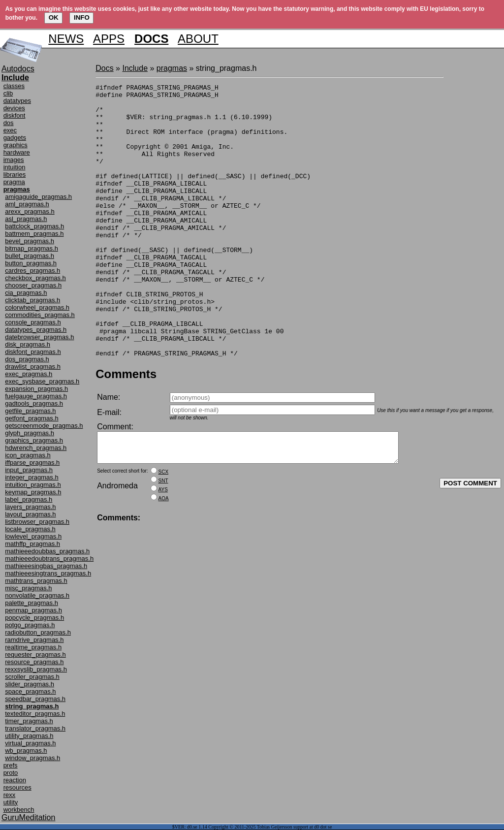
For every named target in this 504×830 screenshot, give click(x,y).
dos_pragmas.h (27, 359)
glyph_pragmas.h (30, 433)
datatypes (17, 101)
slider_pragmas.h (30, 684)
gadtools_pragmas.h (34, 403)
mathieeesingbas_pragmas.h (46, 566)
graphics (16, 145)
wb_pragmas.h (26, 750)
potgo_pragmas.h (30, 625)
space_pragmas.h (30, 691)
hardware (17, 152)
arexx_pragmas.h (30, 211)
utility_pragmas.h (29, 736)
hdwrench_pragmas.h (36, 448)
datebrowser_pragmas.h (39, 337)
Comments (126, 429)
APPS (109, 39)
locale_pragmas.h (30, 529)
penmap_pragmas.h (33, 610)
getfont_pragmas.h (31, 418)
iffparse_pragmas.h (32, 463)
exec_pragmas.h (29, 374)
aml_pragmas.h (27, 204)
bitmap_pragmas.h (31, 248)
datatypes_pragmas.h (36, 330)
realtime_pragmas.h (33, 647)
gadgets (15, 138)
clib (8, 93)
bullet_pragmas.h (30, 256)
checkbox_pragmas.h (35, 278)
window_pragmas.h (32, 758)
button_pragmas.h (31, 263)
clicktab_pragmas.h (32, 300)
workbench (19, 810)
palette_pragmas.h (31, 603)
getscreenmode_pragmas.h (44, 426)
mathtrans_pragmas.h (36, 581)
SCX (164, 532)
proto (11, 773)
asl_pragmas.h (26, 219)
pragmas (172, 68)
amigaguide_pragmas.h (38, 197)
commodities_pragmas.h (40, 315)
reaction (15, 780)
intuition (15, 167)
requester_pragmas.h (35, 654)
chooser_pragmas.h (33, 285)
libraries (15, 175)
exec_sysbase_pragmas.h (42, 381)
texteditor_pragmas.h (35, 714)
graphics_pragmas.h (34, 440)
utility (11, 802)
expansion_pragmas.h (36, 389)
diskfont (15, 115)
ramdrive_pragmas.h (34, 640)
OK (54, 17)
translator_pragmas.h (35, 728)
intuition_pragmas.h (33, 485)
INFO (82, 17)
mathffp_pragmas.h (32, 544)
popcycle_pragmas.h (34, 618)
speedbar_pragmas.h (35, 699)
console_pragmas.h (33, 322)
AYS (163, 550)
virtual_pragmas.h (30, 743)
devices (14, 108)
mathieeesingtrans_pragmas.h (48, 573)
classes (14, 86)
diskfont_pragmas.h (33, 352)
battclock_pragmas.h (34, 226)
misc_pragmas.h (28, 588)
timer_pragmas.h (29, 721)
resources (17, 787)
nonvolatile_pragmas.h (37, 595)
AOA (164, 559)
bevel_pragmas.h (30, 241)
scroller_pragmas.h (32, 677)
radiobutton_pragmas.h (38, 632)
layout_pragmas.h (30, 514)
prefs (11, 765)
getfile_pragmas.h (30, 411)
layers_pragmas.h (30, 507)
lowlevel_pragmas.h (33, 536)
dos (9, 123)
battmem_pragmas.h (34, 234)
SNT (163, 541)
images (14, 160)
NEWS (66, 39)
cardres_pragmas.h (32, 271)
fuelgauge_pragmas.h (36, 396)
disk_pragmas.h (28, 344)
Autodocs (18, 69)
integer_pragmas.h (31, 477)
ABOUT (198, 39)
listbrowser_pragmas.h (37, 522)
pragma (14, 182)
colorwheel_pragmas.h (37, 307)
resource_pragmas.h (34, 662)
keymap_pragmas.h (33, 492)
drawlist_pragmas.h (33, 367)
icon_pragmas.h (28, 455)
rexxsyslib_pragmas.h (36, 669)
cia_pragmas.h (26, 293)
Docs (104, 68)
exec (10, 130)
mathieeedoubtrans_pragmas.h (49, 559)
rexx (10, 795)
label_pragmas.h (29, 499)
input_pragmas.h (29, 470)
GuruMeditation (28, 817)
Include (135, 68)
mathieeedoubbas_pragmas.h (47, 551)
